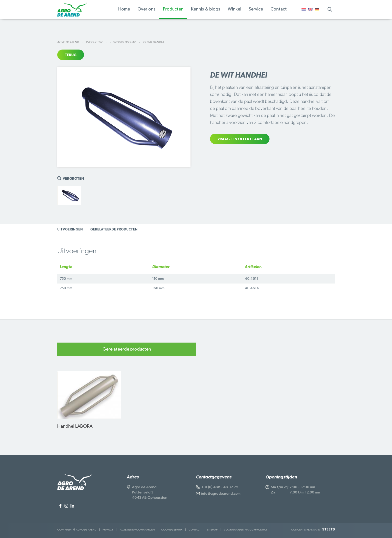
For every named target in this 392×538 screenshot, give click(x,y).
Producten (94, 42)
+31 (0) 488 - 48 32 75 (220, 487)
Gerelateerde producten (114, 230)
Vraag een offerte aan (240, 139)
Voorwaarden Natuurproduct (245, 530)
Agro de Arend (68, 42)
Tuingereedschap (123, 42)
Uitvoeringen (70, 230)
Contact (195, 530)
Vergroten (73, 179)
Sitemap (212, 530)
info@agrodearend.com (221, 494)
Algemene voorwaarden (137, 530)
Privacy (108, 530)
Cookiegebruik (172, 530)
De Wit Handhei (154, 42)
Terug (71, 55)
